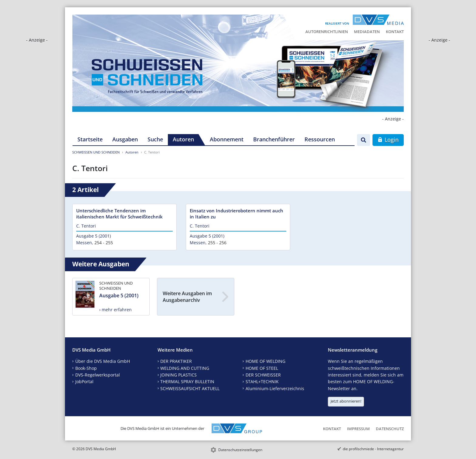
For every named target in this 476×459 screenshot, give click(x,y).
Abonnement (227, 139)
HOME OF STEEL (262, 368)
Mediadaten (367, 32)
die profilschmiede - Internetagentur (373, 449)
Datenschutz (390, 429)
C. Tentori (86, 226)
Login (388, 140)
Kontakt (395, 32)
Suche (155, 139)
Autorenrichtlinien (327, 32)
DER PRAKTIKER (176, 361)
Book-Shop (86, 368)
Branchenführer (274, 139)
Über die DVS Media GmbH (103, 361)
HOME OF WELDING (265, 361)
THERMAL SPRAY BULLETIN (187, 381)
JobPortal (84, 381)
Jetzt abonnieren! (346, 401)
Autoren (183, 139)
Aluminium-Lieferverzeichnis (275, 388)
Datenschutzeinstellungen (240, 450)
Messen (84, 243)
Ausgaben (125, 139)
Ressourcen (320, 139)
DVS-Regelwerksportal (98, 375)
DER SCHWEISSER (263, 375)
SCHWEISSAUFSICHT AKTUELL (190, 388)
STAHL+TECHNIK (262, 381)
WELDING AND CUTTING (185, 368)
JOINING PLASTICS (178, 375)
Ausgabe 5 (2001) (93, 236)
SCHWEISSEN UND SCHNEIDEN (96, 152)
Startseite (90, 139)
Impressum (358, 429)
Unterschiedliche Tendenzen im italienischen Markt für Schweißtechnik (119, 214)
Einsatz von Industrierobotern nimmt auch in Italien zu (236, 214)
